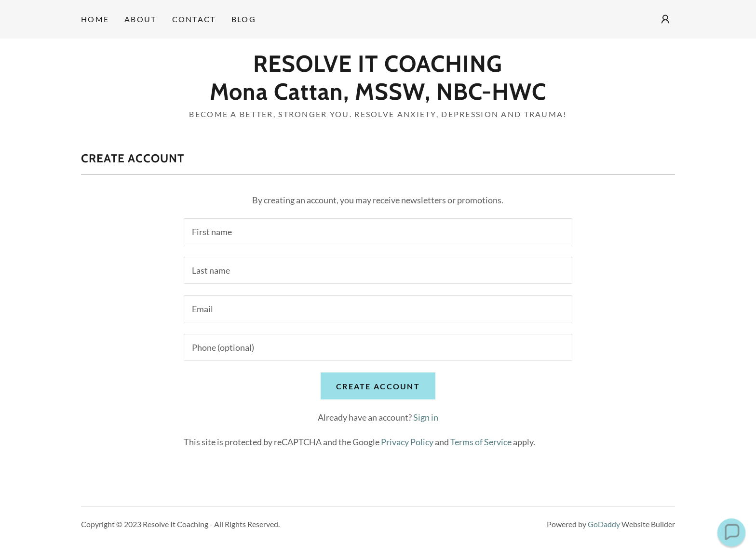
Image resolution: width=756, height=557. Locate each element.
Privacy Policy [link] (407, 442)
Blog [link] (244, 19)
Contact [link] (194, 19)
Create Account (378, 386)
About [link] (140, 19)
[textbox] (378, 232)
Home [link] (95, 19)
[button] (665, 19)
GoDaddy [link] (604, 524)
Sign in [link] (426, 417)
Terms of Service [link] (481, 442)
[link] (378, 96)
